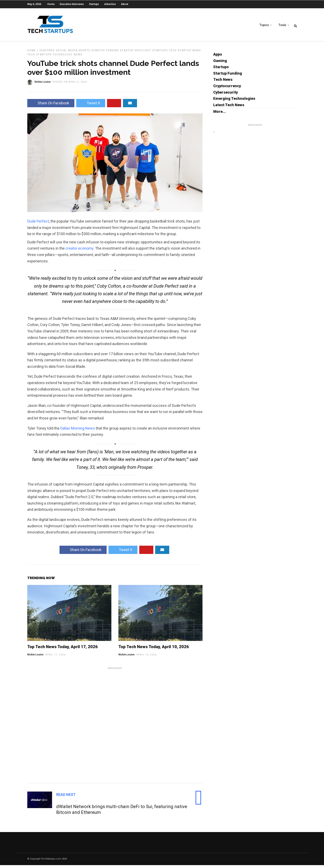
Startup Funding (105, 53)
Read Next (66, 797)
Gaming (220, 64)
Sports (84, 53)
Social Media (67, 53)
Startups (94, 4)
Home (51, 4)
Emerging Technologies (234, 101)
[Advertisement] (115, 727)
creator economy (79, 251)
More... (219, 114)
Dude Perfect (38, 224)
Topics (264, 25)
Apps (218, 57)
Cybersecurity (226, 95)
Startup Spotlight (136, 53)
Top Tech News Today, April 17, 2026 (63, 650)
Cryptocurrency (227, 89)
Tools (282, 25)
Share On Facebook (51, 106)
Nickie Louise (35, 657)
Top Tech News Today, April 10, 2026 (154, 650)
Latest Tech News (229, 108)
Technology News (67, 57)
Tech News (223, 82)
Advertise (110, 4)
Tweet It (91, 106)
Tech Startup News (185, 53)
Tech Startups (39, 57)
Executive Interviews (72, 4)
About (124, 4)
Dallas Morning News (78, 431)
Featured (47, 53)
